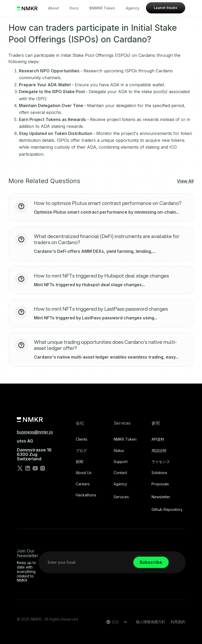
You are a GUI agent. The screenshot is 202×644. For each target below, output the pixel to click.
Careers (83, 484)
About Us (84, 473)
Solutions (159, 473)
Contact (120, 473)
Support (121, 462)
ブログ (81, 451)
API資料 (158, 439)
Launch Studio (166, 8)
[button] (115, 622)
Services (121, 497)
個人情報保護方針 (150, 622)
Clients (82, 439)
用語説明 (159, 451)
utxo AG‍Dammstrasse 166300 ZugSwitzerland (34, 450)
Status (119, 451)
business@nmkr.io (35, 432)
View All (185, 181)
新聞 (79, 462)
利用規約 (178, 622)
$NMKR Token (102, 8)
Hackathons (86, 495)
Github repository (167, 510)
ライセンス (161, 462)
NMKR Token (125, 439)
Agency (133, 8)
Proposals (160, 484)
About (54, 8)
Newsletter (161, 497)
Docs (74, 8)
